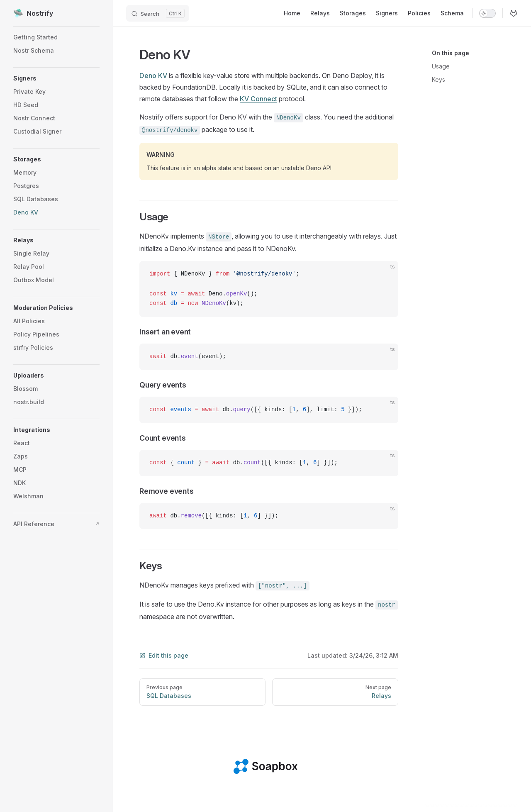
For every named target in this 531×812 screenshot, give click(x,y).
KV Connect (258, 99)
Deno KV (153, 76)
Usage (441, 66)
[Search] (158, 13)
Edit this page (164, 655)
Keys (438, 79)
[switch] (487, 13)
